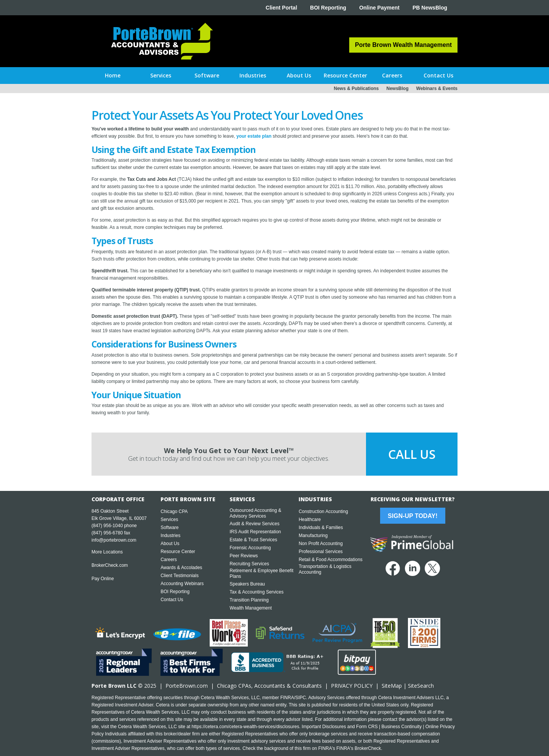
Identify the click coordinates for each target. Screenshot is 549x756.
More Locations (107, 552)
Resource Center (178, 552)
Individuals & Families (321, 528)
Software (169, 528)
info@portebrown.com (114, 540)
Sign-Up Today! (413, 516)
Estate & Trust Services (253, 540)
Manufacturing (313, 536)
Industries (170, 536)
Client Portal (281, 8)
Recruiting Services (249, 564)
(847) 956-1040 (107, 526)
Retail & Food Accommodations (330, 560)
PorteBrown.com (187, 686)
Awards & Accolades (181, 568)
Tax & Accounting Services (256, 592)
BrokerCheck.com (110, 565)
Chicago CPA (174, 512)
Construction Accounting (323, 512)
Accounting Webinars (182, 584)
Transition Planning (249, 600)
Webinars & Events (437, 88)
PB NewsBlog (430, 8)
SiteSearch (421, 686)
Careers (169, 560)
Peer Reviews (244, 556)
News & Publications (356, 88)
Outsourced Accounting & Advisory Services (255, 513)
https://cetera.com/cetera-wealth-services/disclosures (246, 727)
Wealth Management (251, 608)
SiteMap (392, 686)
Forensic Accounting (250, 548)
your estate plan (254, 136)
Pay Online (103, 579)
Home (113, 75)
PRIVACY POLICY (352, 686)
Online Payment (379, 8)
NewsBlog (398, 88)
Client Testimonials (180, 576)
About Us (170, 544)
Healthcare (310, 520)
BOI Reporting (328, 8)
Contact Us (172, 600)
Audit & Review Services (254, 524)
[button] (161, 76)
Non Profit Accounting (320, 544)
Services (169, 520)
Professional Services (320, 552)
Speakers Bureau (247, 584)
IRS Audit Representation (255, 532)
